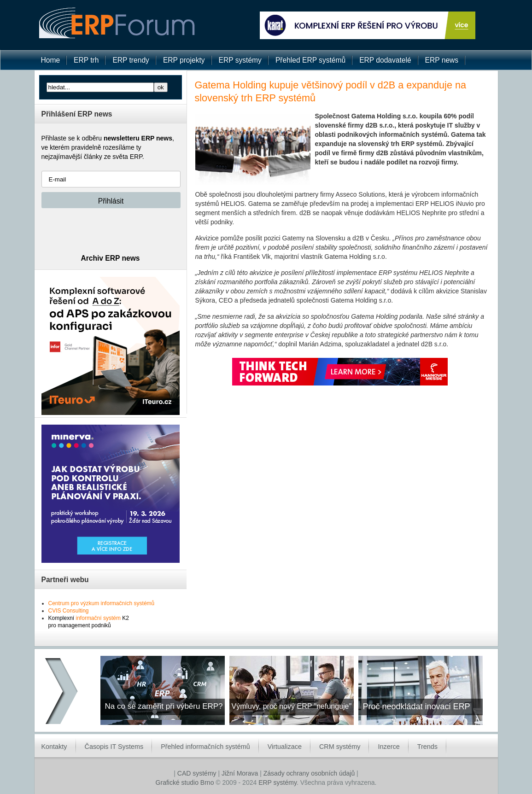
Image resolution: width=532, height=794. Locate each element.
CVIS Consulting (69, 611)
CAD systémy (197, 773)
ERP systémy (278, 782)
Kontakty (54, 747)
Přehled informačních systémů (205, 747)
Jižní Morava (240, 773)
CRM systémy (340, 747)
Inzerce (389, 747)
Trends (427, 747)
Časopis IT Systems (114, 747)
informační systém (98, 618)
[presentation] (111, 231)
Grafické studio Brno (185, 782)
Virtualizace (285, 747)
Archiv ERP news (111, 258)
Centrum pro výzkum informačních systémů (102, 603)
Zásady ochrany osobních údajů (309, 773)
